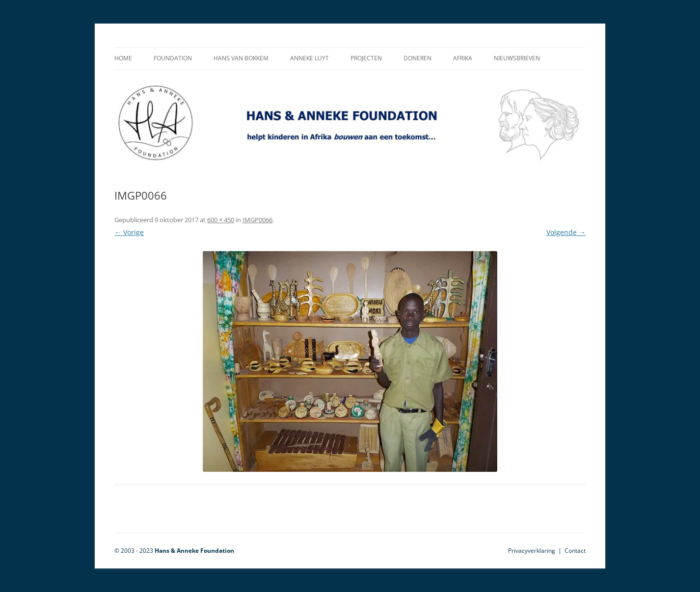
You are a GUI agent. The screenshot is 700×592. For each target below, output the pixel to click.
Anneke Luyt (310, 58)
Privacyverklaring (532, 551)
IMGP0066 (257, 220)
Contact (575, 551)
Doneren (417, 58)
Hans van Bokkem (241, 58)
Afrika (463, 58)
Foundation (173, 58)
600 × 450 (221, 220)
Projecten (366, 58)
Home (123, 58)
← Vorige (129, 232)
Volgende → (566, 232)
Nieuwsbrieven (517, 58)
